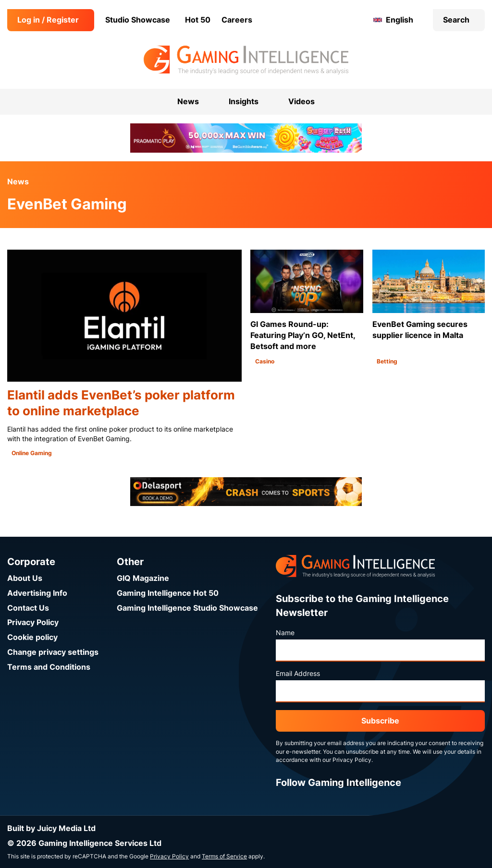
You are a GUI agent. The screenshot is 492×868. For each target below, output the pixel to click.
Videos (301, 102)
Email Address (298, 674)
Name (285, 633)
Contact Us (28, 608)
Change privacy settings (53, 652)
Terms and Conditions (49, 667)
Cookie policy (32, 637)
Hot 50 (198, 20)
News (18, 182)
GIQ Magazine (143, 578)
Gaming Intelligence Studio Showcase (187, 608)
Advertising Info (37, 593)
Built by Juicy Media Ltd (51, 828)
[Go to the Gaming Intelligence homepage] (246, 60)
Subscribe (380, 721)
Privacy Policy (33, 622)
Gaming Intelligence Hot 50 (168, 593)
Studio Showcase (138, 20)
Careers (237, 20)
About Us (25, 578)
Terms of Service (224, 856)
